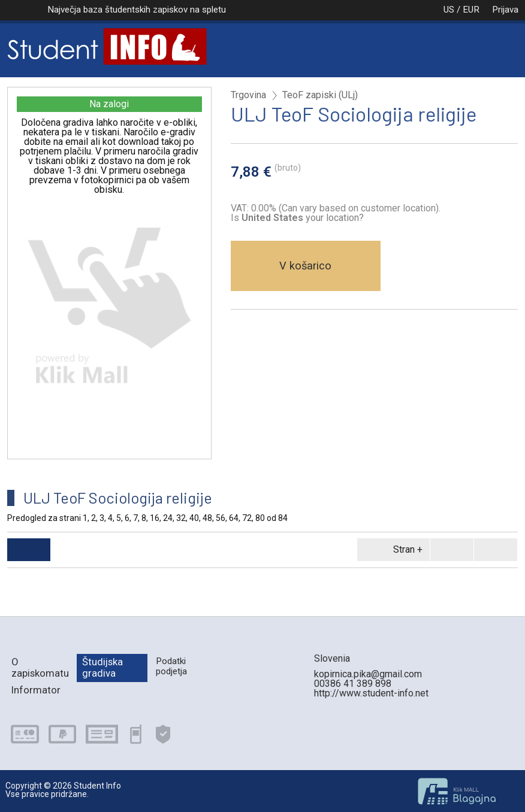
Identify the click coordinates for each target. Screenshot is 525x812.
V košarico (305, 266)
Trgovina (248, 95)
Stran (391, 550)
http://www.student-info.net (371, 693)
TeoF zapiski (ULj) (320, 95)
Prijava (505, 10)
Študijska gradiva (102, 667)
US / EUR (449, 10)
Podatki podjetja (171, 666)
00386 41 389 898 (353, 684)
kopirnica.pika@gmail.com (368, 674)
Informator (36, 690)
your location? (303, 218)
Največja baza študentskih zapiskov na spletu (137, 10)
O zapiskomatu (40, 667)
